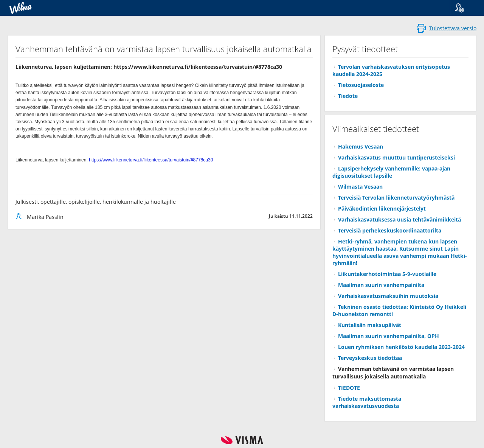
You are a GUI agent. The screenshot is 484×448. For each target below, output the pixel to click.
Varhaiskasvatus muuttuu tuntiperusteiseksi (396, 157)
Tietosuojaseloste (361, 85)
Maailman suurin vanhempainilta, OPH (389, 336)
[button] (464, 8)
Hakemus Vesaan (361, 146)
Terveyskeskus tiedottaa (370, 358)
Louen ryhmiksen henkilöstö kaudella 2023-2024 (401, 347)
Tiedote (348, 96)
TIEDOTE (349, 388)
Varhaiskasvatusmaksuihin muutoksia (388, 296)
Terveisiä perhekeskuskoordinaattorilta (390, 230)
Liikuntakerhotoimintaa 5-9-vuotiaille (387, 274)
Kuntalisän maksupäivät (370, 325)
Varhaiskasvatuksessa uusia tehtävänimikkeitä (399, 219)
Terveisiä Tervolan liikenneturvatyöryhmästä (396, 198)
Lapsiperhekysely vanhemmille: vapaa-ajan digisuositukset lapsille (391, 172)
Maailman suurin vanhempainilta (381, 285)
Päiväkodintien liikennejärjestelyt (382, 208)
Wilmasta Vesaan (360, 187)
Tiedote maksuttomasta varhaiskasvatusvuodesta (367, 402)
